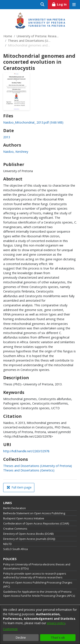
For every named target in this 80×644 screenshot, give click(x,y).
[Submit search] (43, 5)
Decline (21, 638)
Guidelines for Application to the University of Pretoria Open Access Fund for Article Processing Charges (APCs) (39, 594)
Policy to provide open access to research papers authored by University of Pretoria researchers (35, 576)
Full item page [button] (19, 487)
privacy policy (56, 623)
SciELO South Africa (15, 549)
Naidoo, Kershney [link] (16, 152)
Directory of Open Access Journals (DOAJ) (29, 539)
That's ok (58, 638)
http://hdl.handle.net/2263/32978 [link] (26, 451)
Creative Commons (15, 529)
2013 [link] (7, 137)
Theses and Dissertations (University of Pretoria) (29, 41)
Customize (10, 629)
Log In (60, 4)
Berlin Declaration (15, 508)
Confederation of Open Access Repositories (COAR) (36, 524)
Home (8, 36)
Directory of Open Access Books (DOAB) (28, 534)
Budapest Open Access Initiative (24, 518)
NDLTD (7, 544)
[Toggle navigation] (74, 5)
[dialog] (40, 625)
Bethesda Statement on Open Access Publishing (34, 513)
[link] (33, 122)
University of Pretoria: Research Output (38, 36)
